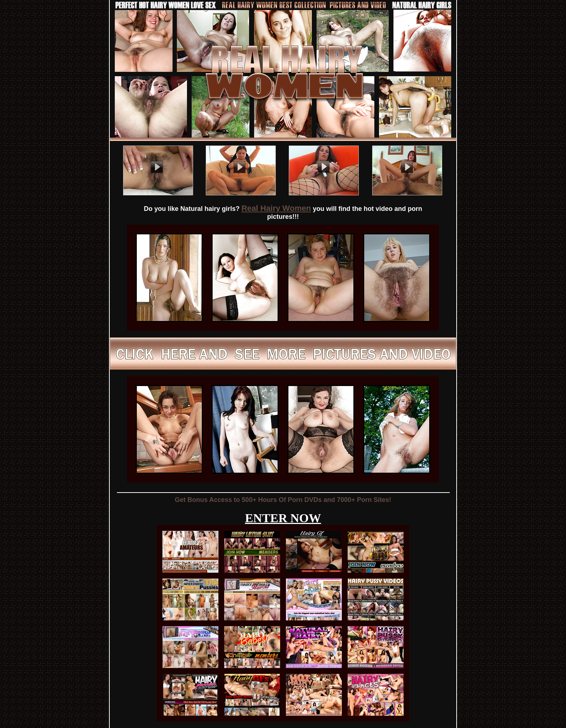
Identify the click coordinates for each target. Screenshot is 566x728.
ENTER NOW (283, 518)
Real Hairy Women (276, 208)
